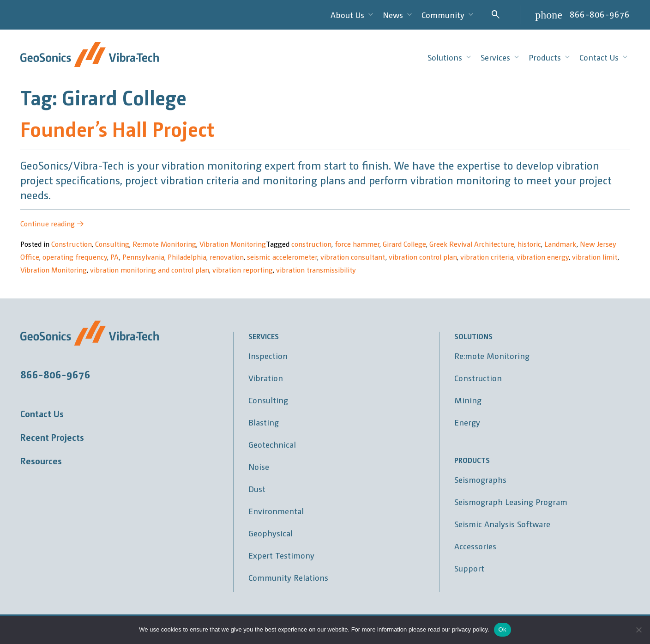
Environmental (276, 511)
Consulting (112, 244)
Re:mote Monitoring (164, 244)
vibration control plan (423, 257)
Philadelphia (187, 257)
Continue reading (52, 223)
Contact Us (42, 413)
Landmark (560, 244)
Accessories (475, 546)
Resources (41, 461)
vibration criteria (487, 257)
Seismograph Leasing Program (511, 501)
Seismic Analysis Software (502, 524)
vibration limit (595, 257)
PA (115, 257)
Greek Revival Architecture (472, 244)
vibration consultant (353, 257)
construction (311, 244)
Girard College (404, 244)
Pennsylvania (143, 257)
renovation (227, 257)
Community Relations (288, 577)
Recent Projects (52, 437)
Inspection (268, 355)
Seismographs (480, 479)
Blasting (264, 422)
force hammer (357, 244)
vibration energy (543, 257)
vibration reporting (243, 270)
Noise (259, 466)
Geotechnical (272, 444)
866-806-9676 (600, 14)
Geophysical (271, 533)
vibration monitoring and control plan (150, 270)
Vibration (266, 378)
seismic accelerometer (282, 257)
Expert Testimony (281, 555)
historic (529, 244)
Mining (468, 400)
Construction (72, 244)
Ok (503, 629)
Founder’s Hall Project (117, 128)
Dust (257, 489)
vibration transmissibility (316, 270)
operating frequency (75, 257)
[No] (638, 630)
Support (469, 568)
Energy (467, 422)
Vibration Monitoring (233, 244)
